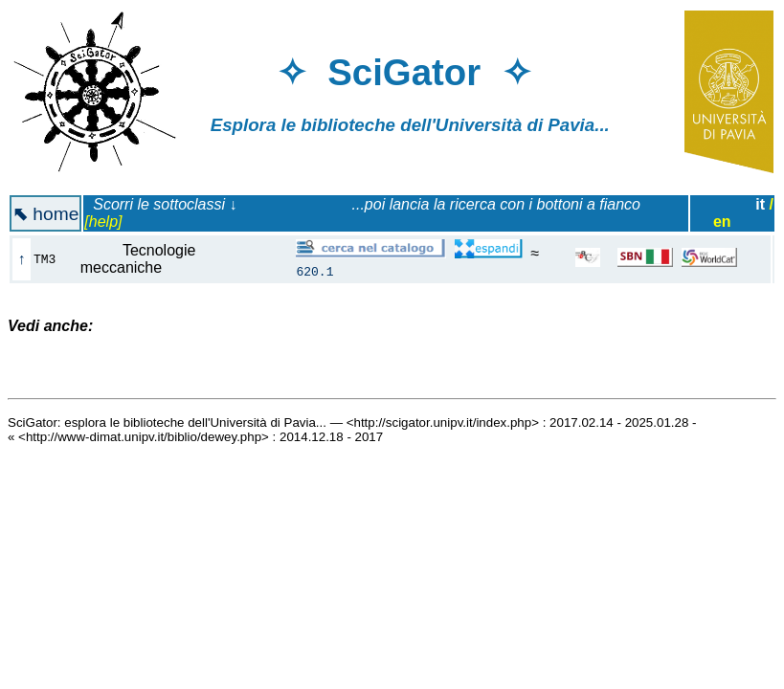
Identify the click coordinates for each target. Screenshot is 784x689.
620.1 (314, 271)
